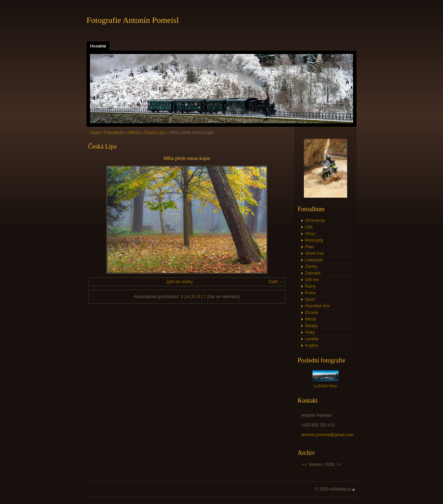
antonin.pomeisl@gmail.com (327, 435)
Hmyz (310, 234)
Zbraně (311, 313)
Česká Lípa (155, 133)
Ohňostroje (315, 220)
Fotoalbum (114, 133)
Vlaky (310, 332)
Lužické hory (325, 386)
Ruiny (310, 286)
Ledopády (314, 260)
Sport (310, 299)
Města (134, 133)
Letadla (312, 339)
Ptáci (310, 247)
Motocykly (314, 240)
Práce (310, 293)
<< (305, 465)
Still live (312, 280)
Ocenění (98, 46)
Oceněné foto (317, 306)
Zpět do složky (179, 282)
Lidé (309, 227)
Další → (276, 282)
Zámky (311, 267)
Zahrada (313, 273)
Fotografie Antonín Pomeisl (133, 20)
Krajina (311, 345)
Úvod (95, 133)
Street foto (314, 253)
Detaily (311, 326)
